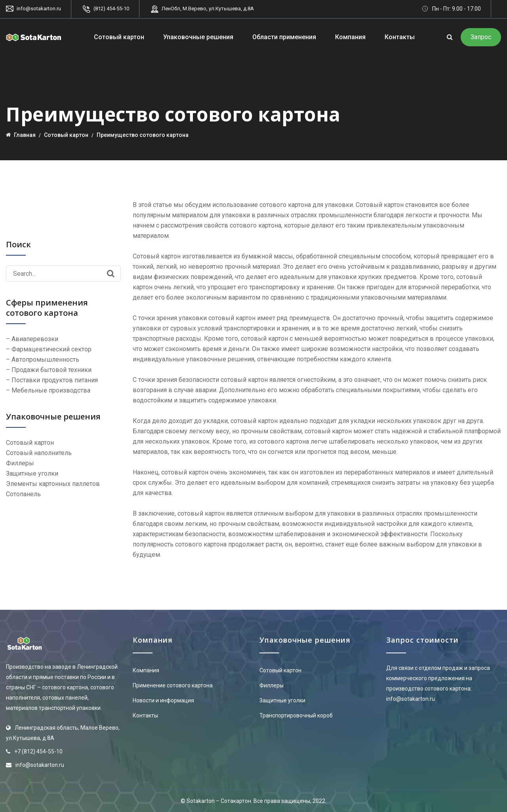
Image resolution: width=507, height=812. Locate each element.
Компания (350, 37)
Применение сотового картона (173, 685)
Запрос (481, 37)
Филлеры (272, 685)
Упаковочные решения (198, 37)
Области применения (284, 37)
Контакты (400, 37)
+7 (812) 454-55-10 (38, 751)
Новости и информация (163, 700)
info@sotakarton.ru (39, 9)
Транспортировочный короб (296, 715)
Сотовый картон (119, 37)
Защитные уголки (282, 700)
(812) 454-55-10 (111, 9)
